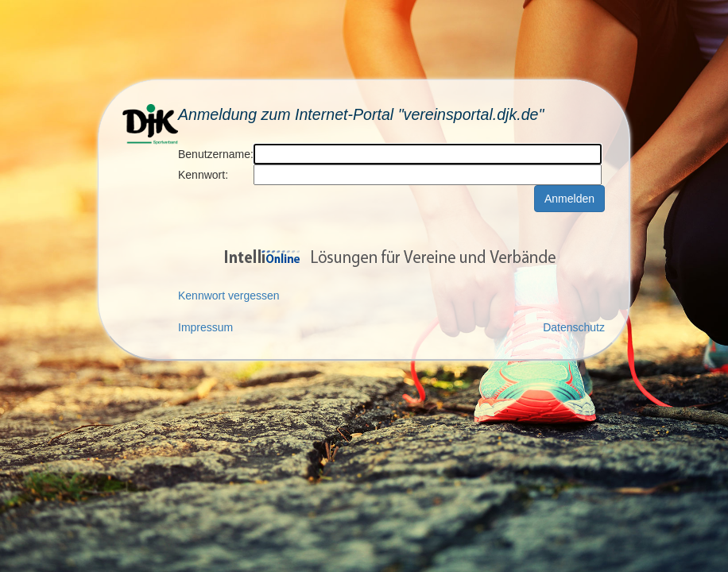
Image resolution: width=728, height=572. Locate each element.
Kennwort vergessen (229, 296)
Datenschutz (574, 327)
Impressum (205, 327)
